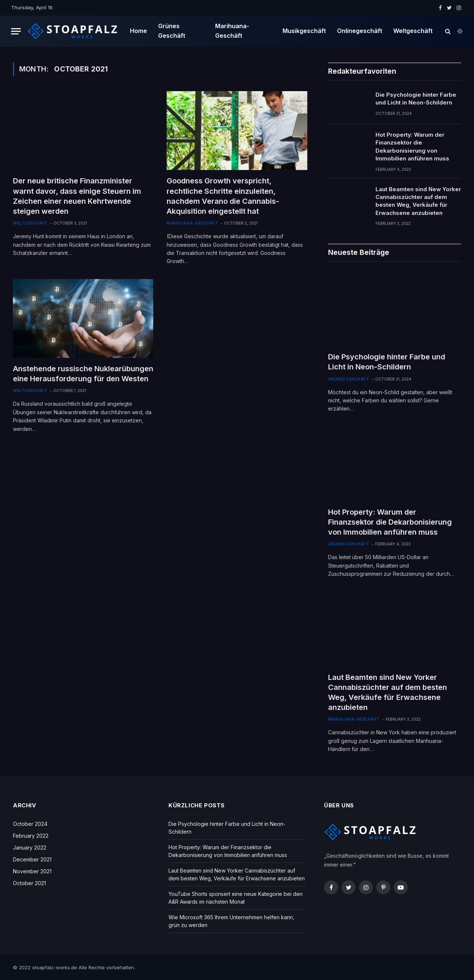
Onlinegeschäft (360, 31)
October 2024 (30, 824)
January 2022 (30, 848)
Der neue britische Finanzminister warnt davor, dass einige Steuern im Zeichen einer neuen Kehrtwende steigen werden (77, 196)
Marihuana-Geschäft (232, 31)
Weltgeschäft (413, 31)
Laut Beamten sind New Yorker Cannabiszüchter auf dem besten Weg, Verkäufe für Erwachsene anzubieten (418, 201)
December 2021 (32, 859)
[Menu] (16, 31)
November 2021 (32, 871)
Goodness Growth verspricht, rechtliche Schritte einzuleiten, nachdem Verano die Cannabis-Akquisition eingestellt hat (223, 196)
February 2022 (31, 836)
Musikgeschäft (304, 31)
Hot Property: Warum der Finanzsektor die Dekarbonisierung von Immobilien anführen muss (412, 147)
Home (138, 31)
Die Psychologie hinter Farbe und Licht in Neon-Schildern (416, 99)
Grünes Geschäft (172, 31)
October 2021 (29, 883)
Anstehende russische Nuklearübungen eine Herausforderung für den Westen (83, 374)
